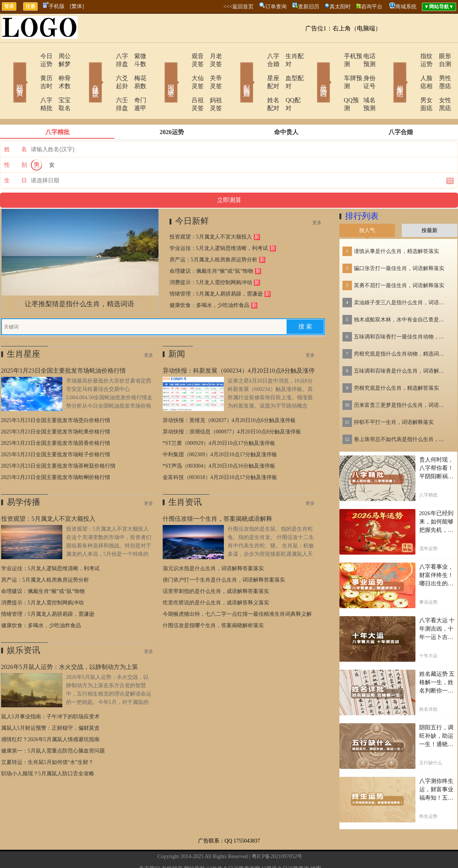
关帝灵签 (212, 70)
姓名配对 (258, 84)
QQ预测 (333, 84)
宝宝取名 (60, 84)
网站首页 (9, 71)
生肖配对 (288, 56)
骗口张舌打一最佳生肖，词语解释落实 (399, 244)
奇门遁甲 (136, 84)
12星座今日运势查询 (285, 845)
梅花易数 (136, 70)
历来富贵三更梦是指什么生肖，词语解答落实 (401, 381)
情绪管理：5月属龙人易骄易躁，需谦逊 (216, 270)
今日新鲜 (192, 197)
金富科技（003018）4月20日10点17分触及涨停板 (220, 453)
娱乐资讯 (24, 626)
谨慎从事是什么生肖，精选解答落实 (396, 227)
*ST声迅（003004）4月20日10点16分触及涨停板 (219, 442)
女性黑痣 (440, 84)
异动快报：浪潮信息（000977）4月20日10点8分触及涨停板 (232, 408)
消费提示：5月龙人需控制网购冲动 (211, 259)
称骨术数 (60, 70)
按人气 (367, 206)
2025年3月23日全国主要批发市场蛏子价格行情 (56, 431)
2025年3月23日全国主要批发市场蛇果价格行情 (56, 408)
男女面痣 (410, 84)
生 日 (16, 157)
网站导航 (195, 845)
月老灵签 (212, 56)
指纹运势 (410, 56)
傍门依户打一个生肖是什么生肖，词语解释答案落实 (224, 556)
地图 (316, 845)
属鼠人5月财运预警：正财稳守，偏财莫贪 (50, 704)
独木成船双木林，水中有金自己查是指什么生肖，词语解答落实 (401, 296)
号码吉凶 (313, 71)
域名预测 (364, 84)
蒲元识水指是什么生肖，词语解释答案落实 (213, 545)
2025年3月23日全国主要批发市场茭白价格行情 (56, 396)
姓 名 (16, 125)
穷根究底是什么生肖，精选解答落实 (396, 364)
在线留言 (172, 845)
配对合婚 (237, 71)
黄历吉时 (30, 70)
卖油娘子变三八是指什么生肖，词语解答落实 (401, 279)
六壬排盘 (106, 84)
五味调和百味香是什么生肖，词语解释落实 (401, 347)
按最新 (429, 206)
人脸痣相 (410, 70)
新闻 (177, 330)
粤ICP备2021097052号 (277, 832)
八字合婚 (258, 56)
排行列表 (362, 192)
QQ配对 (286, 84)
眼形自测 (440, 56)
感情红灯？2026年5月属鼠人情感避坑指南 (50, 715)
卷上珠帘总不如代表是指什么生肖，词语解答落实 (401, 415)
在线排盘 (85, 71)
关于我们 (149, 845)
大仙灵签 (182, 70)
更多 (317, 199)
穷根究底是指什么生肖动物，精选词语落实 (401, 330)
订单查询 (276, 7)
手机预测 (334, 56)
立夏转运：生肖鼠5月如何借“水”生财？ (47, 738)
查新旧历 (309, 7)
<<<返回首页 (238, 7)
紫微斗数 (136, 56)
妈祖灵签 (212, 84)
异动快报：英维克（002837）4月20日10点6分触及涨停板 (229, 396)
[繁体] (77, 6)
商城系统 (406, 7)
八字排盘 (106, 56)
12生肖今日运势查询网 (233, 845)
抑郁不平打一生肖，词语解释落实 (394, 398)
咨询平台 (372, 7)
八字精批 (30, 84)
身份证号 (364, 70)
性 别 (16, 141)
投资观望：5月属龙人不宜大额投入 (211, 213)
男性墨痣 (440, 70)
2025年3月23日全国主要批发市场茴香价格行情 (56, 419)
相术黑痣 (389, 71)
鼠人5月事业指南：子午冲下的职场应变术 (50, 693)
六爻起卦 (106, 70)
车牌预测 (334, 70)
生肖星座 (24, 330)
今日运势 (30, 56)
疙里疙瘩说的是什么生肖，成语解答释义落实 (216, 579)
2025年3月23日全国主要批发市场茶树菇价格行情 (58, 442)
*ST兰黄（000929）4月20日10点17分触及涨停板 (219, 419)
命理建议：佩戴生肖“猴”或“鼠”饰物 (212, 247)
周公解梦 (60, 56)
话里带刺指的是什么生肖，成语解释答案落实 (216, 567)
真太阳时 (340, 7)
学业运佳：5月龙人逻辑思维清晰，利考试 (219, 224)
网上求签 (161, 71)
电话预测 (364, 56)
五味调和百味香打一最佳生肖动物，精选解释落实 (401, 313)
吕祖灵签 (182, 84)
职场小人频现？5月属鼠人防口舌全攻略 (48, 750)
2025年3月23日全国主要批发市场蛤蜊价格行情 (56, 453)
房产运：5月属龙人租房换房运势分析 (213, 236)
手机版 (54, 6)
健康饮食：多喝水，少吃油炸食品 (209, 281)
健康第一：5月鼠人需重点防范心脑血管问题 (53, 727)
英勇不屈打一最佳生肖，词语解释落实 (399, 262)
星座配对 (258, 70)
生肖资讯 (185, 478)
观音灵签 (182, 56)
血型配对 (288, 70)
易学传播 (24, 478)
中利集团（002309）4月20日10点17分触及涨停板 (220, 431)
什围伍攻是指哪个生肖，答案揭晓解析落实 (213, 602)
